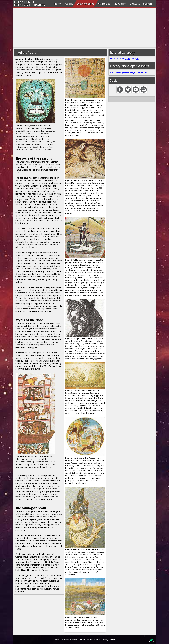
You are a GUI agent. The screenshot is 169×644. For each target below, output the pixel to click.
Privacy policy (86, 640)
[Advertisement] (84, 28)
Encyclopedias (85, 4)
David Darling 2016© (105, 640)
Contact (135, 4)
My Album (120, 4)
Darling (30, 5)
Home (58, 4)
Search (147, 4)
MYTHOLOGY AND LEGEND (124, 59)
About (69, 4)
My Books (104, 4)
